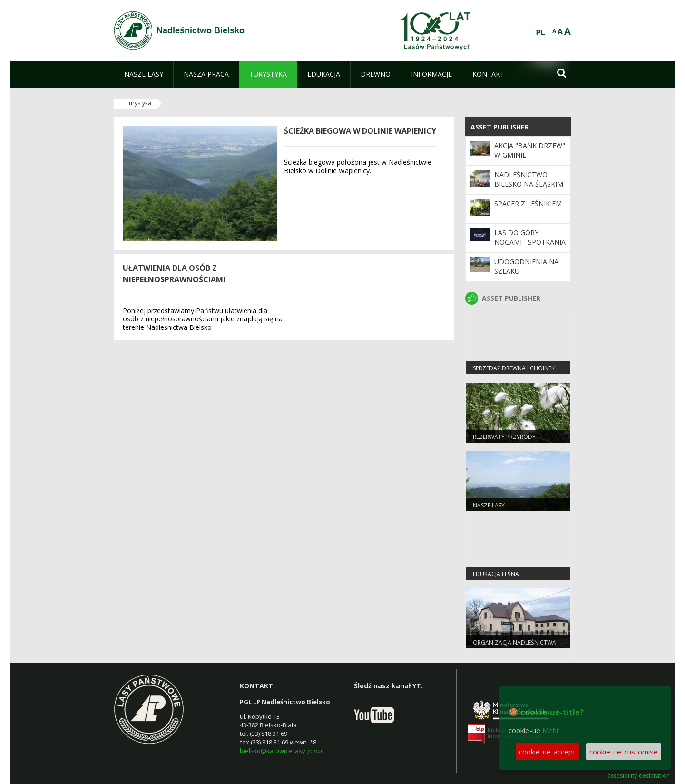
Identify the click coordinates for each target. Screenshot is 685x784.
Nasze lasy (489, 505)
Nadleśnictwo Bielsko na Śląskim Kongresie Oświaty (529, 184)
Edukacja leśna (496, 574)
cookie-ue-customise (624, 752)
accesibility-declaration (639, 776)
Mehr (551, 730)
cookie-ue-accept (547, 752)
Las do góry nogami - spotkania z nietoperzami (530, 242)
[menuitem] (144, 74)
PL (541, 32)
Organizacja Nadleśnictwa (514, 642)
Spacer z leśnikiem (528, 203)
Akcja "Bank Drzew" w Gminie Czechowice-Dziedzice (530, 160)
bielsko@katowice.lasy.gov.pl (282, 751)
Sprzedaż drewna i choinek (514, 368)
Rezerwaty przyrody (504, 437)
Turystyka (138, 103)
